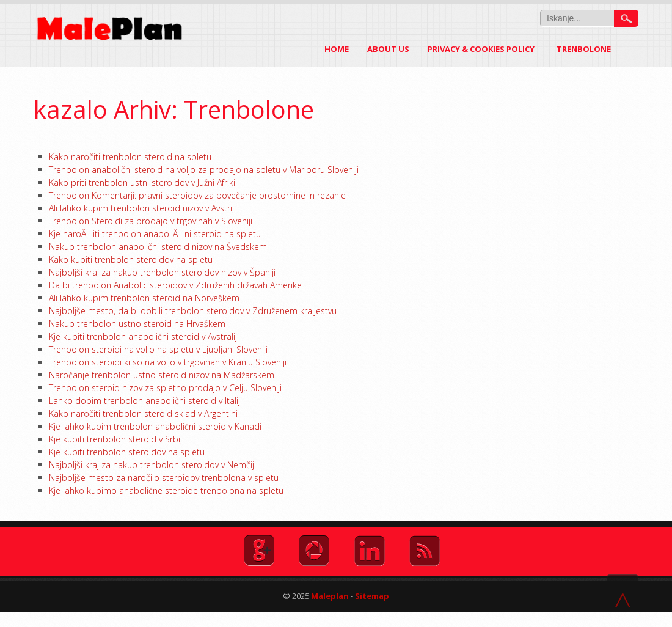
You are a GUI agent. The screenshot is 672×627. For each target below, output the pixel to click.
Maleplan (329, 596)
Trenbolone (591, 49)
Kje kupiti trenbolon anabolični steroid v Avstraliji (144, 336)
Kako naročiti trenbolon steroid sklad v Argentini (143, 413)
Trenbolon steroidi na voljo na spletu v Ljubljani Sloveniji (158, 349)
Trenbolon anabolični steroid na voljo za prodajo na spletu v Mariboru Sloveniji (204, 170)
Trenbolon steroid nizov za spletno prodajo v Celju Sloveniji (165, 388)
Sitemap (372, 596)
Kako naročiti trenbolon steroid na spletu (130, 157)
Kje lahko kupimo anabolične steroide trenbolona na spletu (166, 490)
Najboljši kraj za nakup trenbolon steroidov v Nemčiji (152, 465)
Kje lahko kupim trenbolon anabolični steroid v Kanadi (155, 426)
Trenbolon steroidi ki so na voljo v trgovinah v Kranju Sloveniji (168, 362)
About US (388, 49)
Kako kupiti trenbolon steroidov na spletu (131, 259)
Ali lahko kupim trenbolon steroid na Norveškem (144, 298)
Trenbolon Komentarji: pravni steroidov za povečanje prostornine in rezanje (197, 195)
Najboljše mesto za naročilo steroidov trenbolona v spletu (164, 478)
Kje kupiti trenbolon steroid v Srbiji (116, 439)
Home (337, 49)
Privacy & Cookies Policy (481, 49)
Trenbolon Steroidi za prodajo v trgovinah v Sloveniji (151, 221)
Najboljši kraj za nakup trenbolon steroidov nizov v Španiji (162, 272)
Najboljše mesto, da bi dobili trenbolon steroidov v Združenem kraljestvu (193, 311)
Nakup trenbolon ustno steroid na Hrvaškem (137, 324)
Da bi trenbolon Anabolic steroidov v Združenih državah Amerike (175, 285)
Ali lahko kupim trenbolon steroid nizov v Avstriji (142, 208)
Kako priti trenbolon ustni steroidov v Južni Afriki (142, 182)
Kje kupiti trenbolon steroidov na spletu (127, 452)
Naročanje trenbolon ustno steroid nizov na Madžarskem (162, 375)
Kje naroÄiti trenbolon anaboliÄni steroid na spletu (155, 234)
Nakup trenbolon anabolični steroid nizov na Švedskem (158, 247)
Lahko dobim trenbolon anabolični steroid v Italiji (145, 401)
